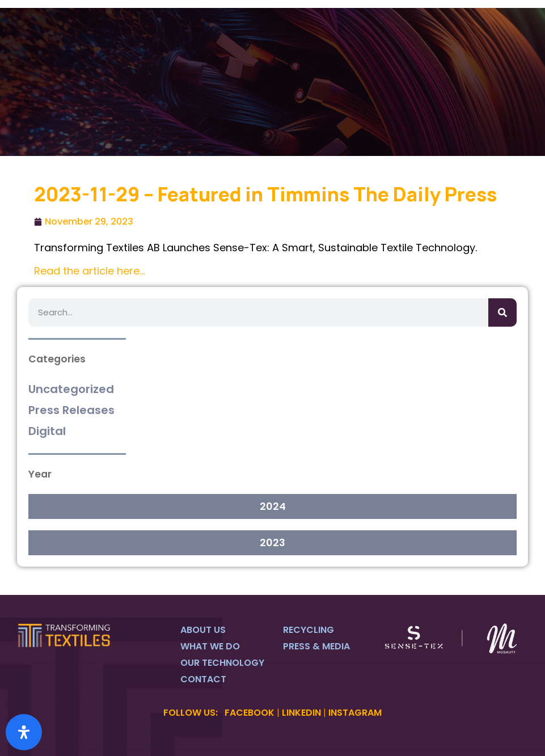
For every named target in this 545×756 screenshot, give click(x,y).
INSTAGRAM (355, 713)
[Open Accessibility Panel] (24, 732)
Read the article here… (89, 271)
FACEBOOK (250, 713)
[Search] (502, 312)
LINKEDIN (301, 713)
